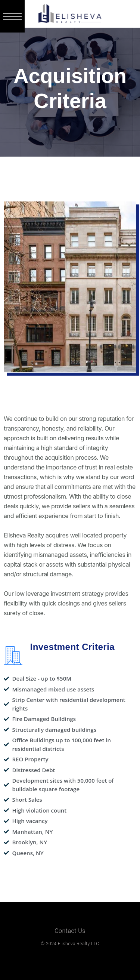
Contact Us (70, 931)
